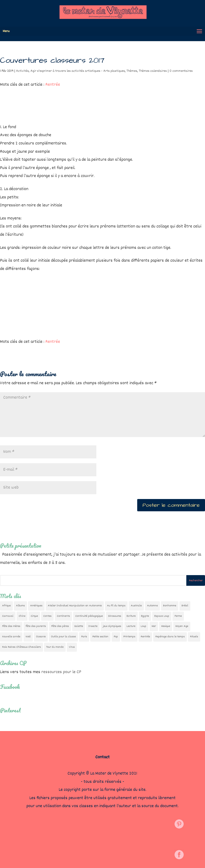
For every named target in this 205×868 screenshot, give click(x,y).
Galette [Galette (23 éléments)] (79, 626)
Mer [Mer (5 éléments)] (154, 626)
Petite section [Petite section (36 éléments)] (100, 637)
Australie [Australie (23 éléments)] (136, 606)
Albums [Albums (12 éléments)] (20, 606)
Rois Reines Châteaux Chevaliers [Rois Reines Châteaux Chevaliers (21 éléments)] (21, 647)
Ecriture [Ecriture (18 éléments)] (131, 616)
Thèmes (132, 71)
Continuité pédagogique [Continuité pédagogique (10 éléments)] (89, 616)
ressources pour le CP (61, 672)
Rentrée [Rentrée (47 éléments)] (145, 637)
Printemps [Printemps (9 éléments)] (129, 637)
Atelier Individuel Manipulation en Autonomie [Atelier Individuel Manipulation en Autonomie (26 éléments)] (75, 606)
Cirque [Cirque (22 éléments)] (34, 616)
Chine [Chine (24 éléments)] (22, 616)
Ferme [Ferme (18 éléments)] (178, 616)
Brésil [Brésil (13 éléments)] (185, 606)
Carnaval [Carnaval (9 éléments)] (8, 616)
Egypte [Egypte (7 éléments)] (145, 616)
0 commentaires (181, 71)
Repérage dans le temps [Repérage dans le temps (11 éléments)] (170, 637)
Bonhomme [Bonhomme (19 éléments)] (170, 606)
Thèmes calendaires (153, 71)
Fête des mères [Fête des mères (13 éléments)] (11, 626)
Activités (22, 71)
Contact (102, 757)
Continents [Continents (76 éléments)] (63, 616)
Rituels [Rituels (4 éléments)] (194, 637)
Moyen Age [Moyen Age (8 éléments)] (182, 626)
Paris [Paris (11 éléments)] (84, 637)
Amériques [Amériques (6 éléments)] (36, 606)
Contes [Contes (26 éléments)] (47, 616)
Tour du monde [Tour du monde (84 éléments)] (55, 647)
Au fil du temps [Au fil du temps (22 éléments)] (116, 606)
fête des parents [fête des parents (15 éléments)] (36, 626)
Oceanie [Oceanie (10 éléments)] (41, 637)
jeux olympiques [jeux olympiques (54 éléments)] (112, 626)
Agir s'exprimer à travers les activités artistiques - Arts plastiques (78, 71)
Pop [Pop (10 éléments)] (116, 637)
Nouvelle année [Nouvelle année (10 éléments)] (11, 637)
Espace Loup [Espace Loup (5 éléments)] (162, 616)
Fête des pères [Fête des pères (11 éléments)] (60, 626)
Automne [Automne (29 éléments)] (152, 606)
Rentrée (53, 85)
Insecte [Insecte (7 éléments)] (93, 626)
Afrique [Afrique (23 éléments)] (6, 606)
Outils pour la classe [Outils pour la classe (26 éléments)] (63, 637)
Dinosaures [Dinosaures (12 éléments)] (115, 616)
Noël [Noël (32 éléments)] (28, 637)
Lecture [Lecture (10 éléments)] (131, 626)
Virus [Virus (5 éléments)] (72, 647)
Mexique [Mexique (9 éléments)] (166, 626)
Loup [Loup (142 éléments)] (143, 626)
